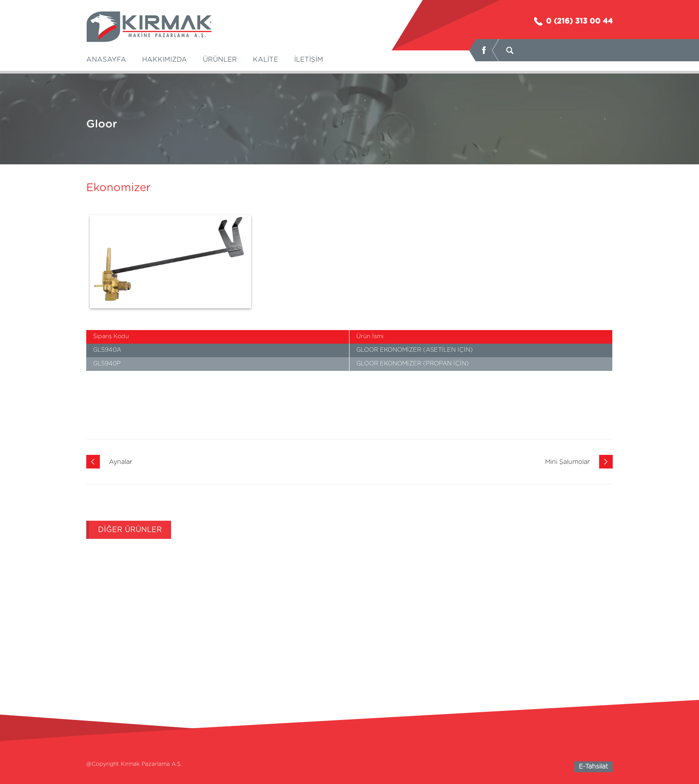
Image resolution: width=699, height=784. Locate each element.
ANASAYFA (106, 60)
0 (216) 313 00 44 (573, 21)
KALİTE (266, 60)
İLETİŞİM (309, 60)
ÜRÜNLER (220, 60)
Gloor (102, 124)
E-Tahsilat (593, 767)
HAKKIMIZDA (165, 60)
